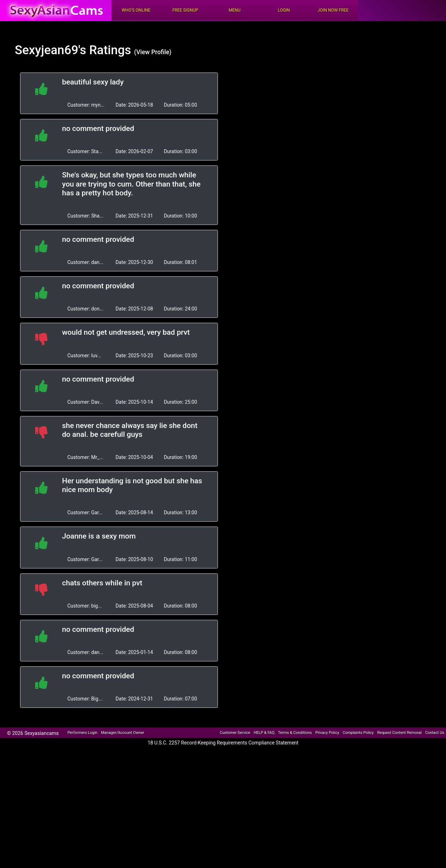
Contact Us (435, 733)
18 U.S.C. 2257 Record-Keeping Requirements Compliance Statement (223, 743)
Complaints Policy (358, 733)
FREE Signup (185, 10)
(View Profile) (153, 52)
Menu (234, 10)
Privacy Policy (327, 733)
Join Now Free (333, 10)
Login (284, 10)
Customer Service (235, 733)
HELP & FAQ (264, 733)
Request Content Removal (400, 733)
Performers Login (83, 733)
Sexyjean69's (51, 50)
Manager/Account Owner (123, 733)
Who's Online (136, 10)
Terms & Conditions (295, 733)
